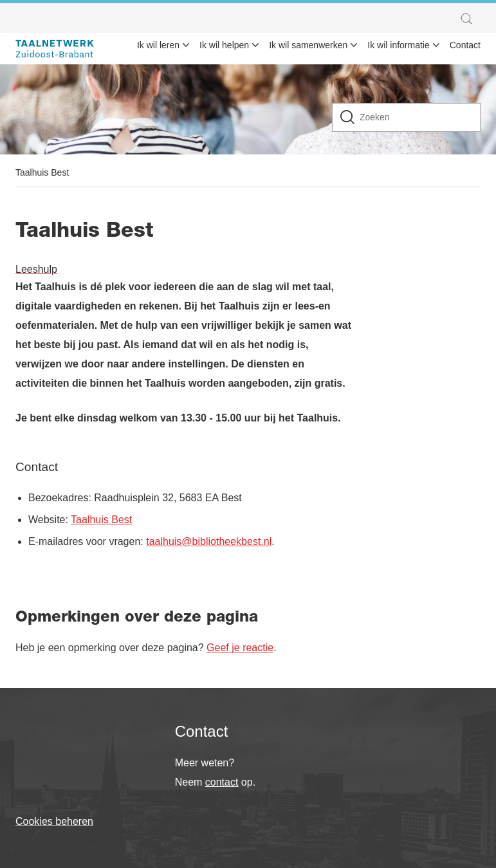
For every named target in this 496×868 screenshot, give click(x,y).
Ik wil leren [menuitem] (158, 45)
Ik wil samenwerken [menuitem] (308, 45)
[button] (470, 19)
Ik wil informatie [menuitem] (398, 45)
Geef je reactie (240, 648)
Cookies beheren (54, 821)
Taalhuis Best (42, 172)
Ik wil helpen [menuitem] (224, 45)
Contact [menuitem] (465, 45)
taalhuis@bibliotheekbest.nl (209, 541)
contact (222, 782)
